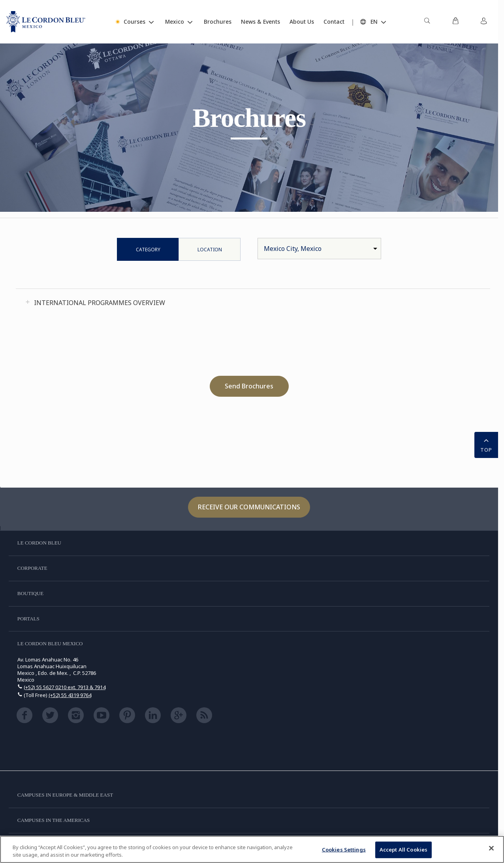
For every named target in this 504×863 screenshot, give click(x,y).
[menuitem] (427, 22)
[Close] (491, 848)
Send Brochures (249, 386)
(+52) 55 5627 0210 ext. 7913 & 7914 (65, 687)
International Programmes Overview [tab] (100, 303)
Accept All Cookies (403, 850)
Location (210, 250)
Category (148, 250)
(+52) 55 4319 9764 (70, 695)
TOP (486, 444)
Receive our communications (249, 507)
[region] (252, 849)
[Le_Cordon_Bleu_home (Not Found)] (46, 22)
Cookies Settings (344, 850)
